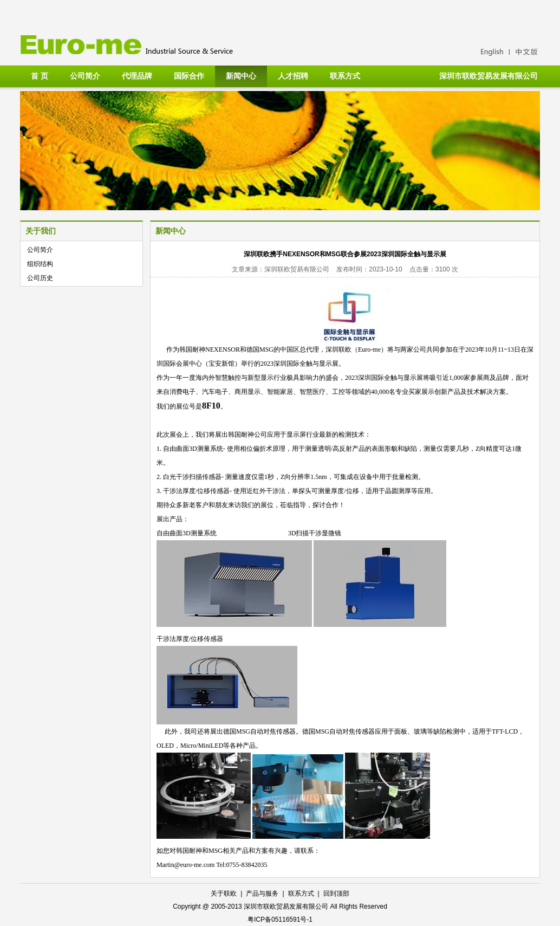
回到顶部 (336, 893)
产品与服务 (262, 893)
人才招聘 (293, 76)
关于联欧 (224, 893)
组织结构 (40, 264)
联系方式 (345, 76)
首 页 (40, 76)
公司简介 (85, 76)
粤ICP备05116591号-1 (280, 919)
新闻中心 (241, 76)
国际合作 (189, 76)
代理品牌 (137, 76)
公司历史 (40, 278)
